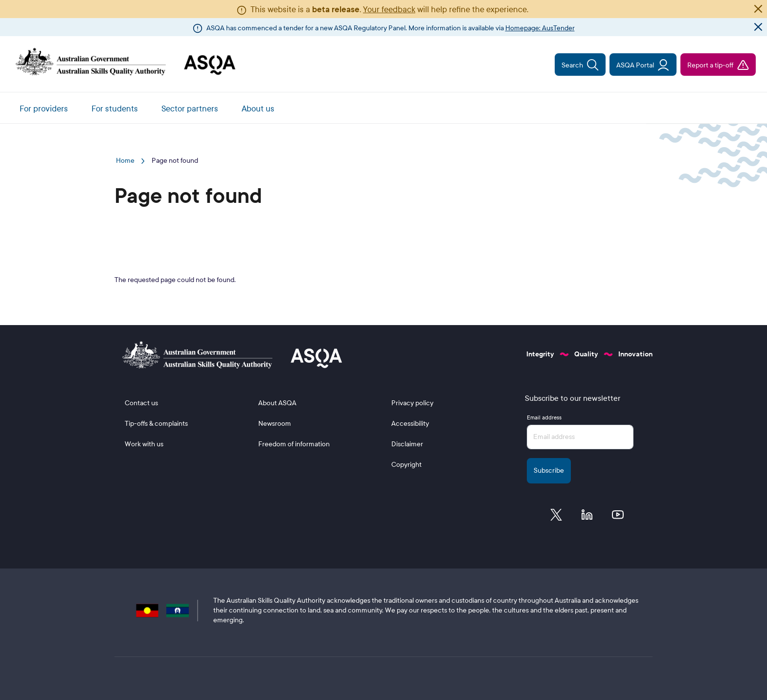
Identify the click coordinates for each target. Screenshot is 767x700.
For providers (44, 109)
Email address (544, 417)
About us (258, 109)
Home (125, 161)
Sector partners (190, 109)
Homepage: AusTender (540, 28)
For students (115, 109)
